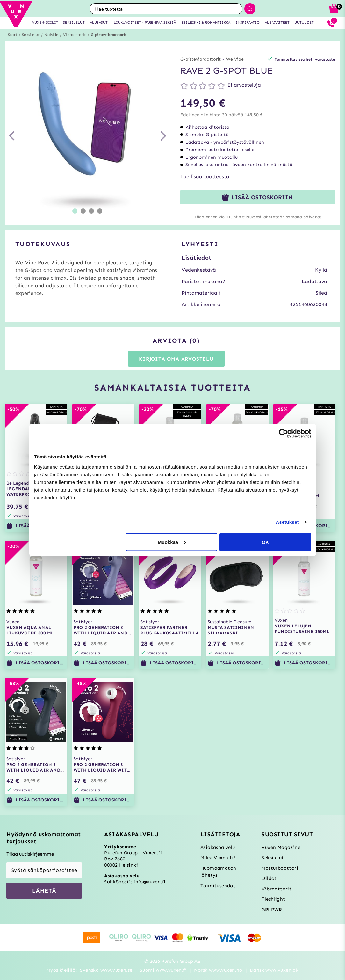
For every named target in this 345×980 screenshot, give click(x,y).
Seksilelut (31, 35)
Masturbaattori (280, 868)
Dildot (269, 878)
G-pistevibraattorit (109, 35)
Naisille (51, 35)
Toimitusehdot (218, 886)
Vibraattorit (74, 35)
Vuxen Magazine (281, 847)
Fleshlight (273, 899)
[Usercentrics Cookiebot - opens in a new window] (283, 434)
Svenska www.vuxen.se (106, 970)
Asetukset (287, 522)
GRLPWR (272, 910)
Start (13, 35)
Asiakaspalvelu (218, 847)
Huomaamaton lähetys (218, 872)
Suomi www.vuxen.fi (163, 970)
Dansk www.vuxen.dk (274, 970)
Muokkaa (172, 542)
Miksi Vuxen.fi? (218, 858)
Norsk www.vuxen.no (218, 970)
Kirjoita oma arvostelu (176, 359)
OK (266, 542)
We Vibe (235, 59)
